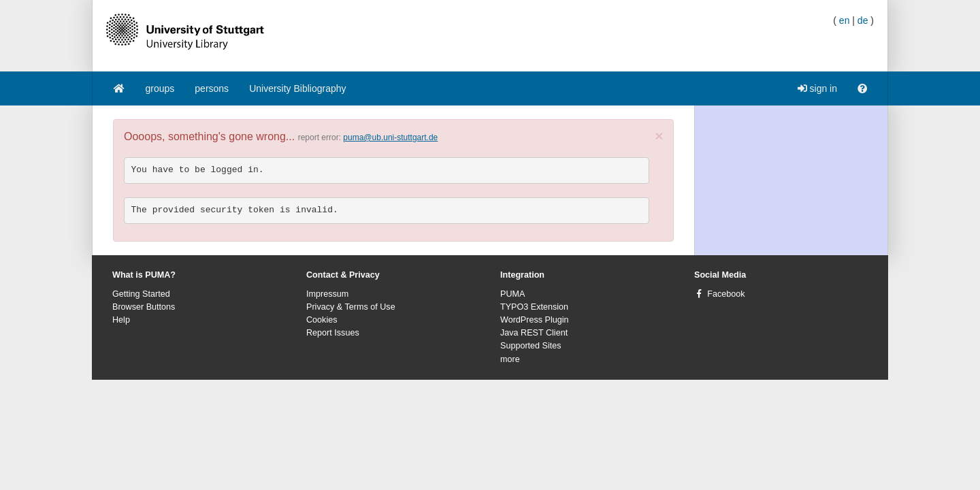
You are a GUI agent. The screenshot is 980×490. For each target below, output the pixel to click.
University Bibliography (297, 88)
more (510, 359)
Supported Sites (531, 346)
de (863, 20)
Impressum (327, 294)
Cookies (322, 320)
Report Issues (333, 333)
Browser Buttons (144, 307)
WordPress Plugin (535, 320)
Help (121, 320)
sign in (817, 88)
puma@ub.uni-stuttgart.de (390, 137)
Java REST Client (534, 333)
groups (160, 88)
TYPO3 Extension (534, 307)
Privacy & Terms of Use (351, 307)
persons (212, 88)
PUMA (512, 294)
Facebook (726, 294)
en (845, 20)
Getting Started (141, 294)
